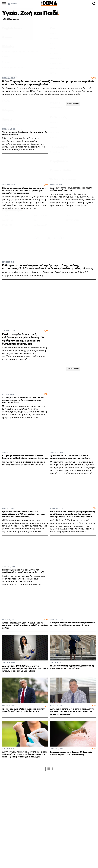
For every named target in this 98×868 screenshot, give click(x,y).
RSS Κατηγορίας (11, 19)
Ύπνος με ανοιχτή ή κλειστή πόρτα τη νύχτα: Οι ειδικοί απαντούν (25, 133)
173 (47, 663)
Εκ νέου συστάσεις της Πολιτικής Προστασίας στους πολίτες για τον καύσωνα (72, 667)
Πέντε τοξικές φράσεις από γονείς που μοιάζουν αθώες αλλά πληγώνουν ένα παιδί (23, 571)
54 (47, 185)
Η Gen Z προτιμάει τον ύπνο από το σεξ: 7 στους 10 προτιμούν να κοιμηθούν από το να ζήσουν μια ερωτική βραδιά (48, 83)
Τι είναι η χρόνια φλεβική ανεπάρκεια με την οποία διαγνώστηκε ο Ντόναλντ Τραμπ (23, 710)
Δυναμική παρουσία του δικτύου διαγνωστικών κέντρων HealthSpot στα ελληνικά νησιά (72, 624)
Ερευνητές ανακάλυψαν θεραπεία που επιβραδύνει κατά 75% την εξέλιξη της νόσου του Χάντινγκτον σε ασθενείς (24, 514)
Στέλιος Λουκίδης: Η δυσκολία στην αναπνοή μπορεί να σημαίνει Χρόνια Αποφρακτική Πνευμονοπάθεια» (24, 400)
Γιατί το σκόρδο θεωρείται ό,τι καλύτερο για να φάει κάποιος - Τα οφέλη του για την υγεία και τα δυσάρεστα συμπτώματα (23, 339)
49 (95, 78)
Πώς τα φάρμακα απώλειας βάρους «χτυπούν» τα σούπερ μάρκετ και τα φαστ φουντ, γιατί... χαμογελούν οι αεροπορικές (24, 191)
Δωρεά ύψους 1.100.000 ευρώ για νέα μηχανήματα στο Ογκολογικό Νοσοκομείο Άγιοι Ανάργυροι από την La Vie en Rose (25, 668)
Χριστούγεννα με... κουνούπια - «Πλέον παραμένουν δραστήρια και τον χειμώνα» (70, 457)
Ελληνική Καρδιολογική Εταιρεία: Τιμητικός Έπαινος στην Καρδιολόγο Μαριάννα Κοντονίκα (25, 457)
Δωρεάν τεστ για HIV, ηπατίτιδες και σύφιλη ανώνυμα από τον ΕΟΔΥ (71, 189)
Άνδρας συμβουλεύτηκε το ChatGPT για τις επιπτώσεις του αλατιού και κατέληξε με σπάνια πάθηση (25, 625)
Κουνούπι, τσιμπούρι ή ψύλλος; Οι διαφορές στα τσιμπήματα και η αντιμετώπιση (71, 753)
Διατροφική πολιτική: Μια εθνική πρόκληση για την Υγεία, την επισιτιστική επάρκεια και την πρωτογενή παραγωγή (72, 711)
